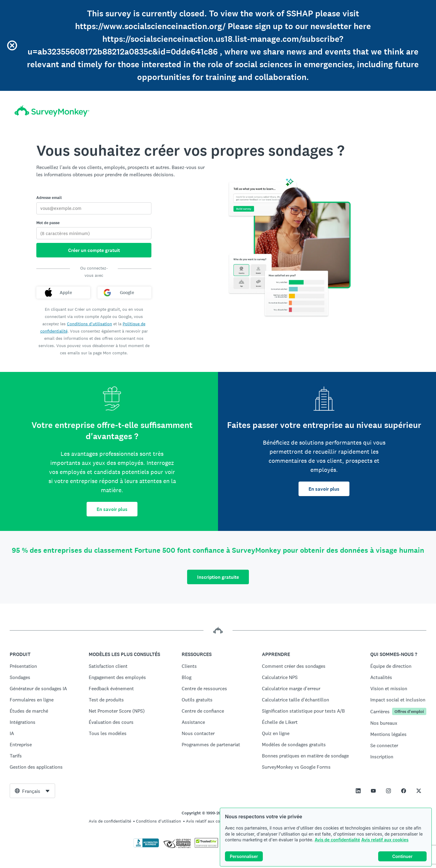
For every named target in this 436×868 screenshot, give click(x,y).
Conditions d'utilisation (89, 324)
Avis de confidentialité (337, 840)
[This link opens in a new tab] (358, 791)
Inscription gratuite (218, 577)
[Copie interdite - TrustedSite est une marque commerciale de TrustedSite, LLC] (206, 846)
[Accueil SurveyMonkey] (52, 111)
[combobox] (32, 791)
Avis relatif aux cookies (385, 840)
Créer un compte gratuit (94, 250)
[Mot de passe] (94, 233)
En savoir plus (112, 509)
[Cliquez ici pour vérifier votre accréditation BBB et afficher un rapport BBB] (146, 846)
